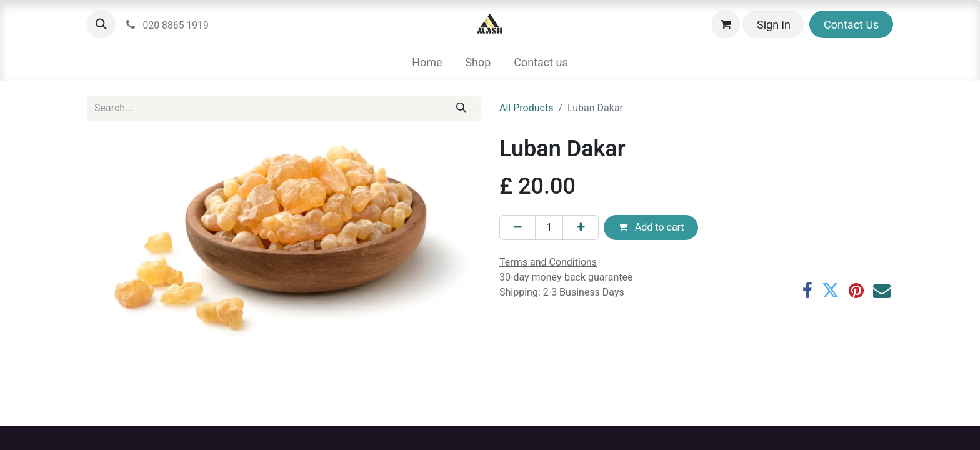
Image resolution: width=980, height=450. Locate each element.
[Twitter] (831, 291)
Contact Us (851, 25)
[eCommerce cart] (726, 24)
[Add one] (581, 227)
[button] (101, 24)
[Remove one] (517, 227)
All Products (526, 108)
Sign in (774, 25)
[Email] (882, 291)
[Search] (462, 108)
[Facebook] (807, 291)
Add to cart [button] (651, 227)
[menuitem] (427, 62)
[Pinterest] (856, 291)
